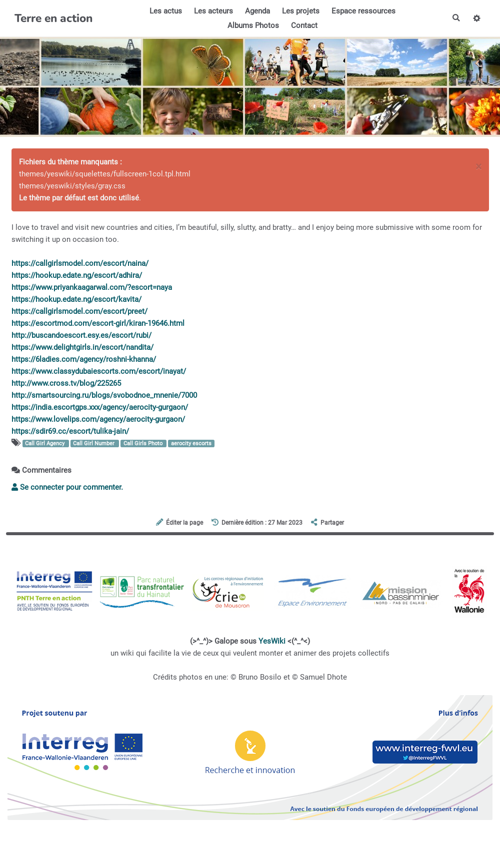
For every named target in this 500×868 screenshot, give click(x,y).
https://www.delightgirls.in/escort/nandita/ (82, 347)
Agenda (257, 11)
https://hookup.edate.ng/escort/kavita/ (76, 299)
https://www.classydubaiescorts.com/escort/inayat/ (99, 371)
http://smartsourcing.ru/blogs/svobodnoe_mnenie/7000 (104, 395)
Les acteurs (213, 11)
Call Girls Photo (144, 443)
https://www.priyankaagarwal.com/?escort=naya (92, 287)
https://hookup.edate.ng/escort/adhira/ (77, 275)
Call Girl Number (94, 443)
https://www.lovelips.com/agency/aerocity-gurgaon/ (98, 419)
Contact (304, 25)
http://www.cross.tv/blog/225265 (66, 383)
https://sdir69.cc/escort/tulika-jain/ (70, 431)
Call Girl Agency (45, 443)
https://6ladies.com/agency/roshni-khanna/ (84, 359)
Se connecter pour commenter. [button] (67, 487)
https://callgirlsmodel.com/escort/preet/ (79, 311)
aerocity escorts (191, 443)
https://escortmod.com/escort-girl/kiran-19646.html (98, 323)
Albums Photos (253, 25)
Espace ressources (363, 11)
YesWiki (272, 641)
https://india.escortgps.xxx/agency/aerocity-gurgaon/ (100, 407)
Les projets (300, 11)
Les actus (165, 11)
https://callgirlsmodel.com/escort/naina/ (80, 263)
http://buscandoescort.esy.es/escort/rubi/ (81, 335)
